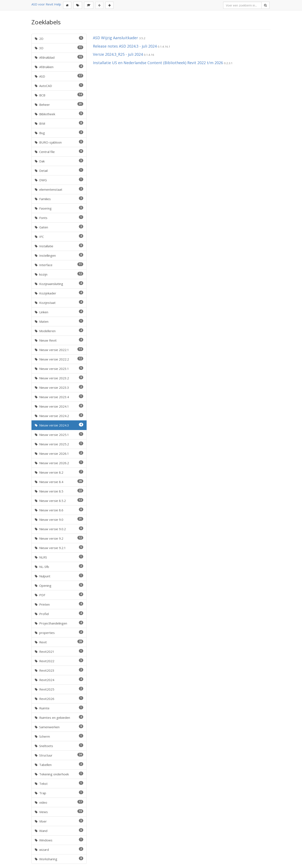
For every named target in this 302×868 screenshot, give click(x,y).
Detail (59, 170)
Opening (59, 585)
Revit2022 (59, 661)
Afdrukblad (59, 57)
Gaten (59, 227)
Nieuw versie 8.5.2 (59, 500)
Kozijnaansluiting (59, 284)
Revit (59, 642)
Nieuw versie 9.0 (59, 519)
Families (59, 199)
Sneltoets (59, 746)
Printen (59, 604)
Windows (59, 840)
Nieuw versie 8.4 (59, 482)
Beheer (59, 104)
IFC (59, 236)
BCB (59, 95)
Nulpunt (59, 576)
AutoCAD (59, 86)
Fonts (59, 218)
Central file (59, 152)
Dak (59, 161)
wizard (59, 849)
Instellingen (59, 255)
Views (59, 812)
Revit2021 (59, 651)
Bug (59, 133)
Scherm (59, 736)
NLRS (59, 557)
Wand (59, 830)
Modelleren (59, 331)
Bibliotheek (59, 114)
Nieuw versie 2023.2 (59, 378)
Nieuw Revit (59, 340)
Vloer (59, 821)
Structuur (59, 755)
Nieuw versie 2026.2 (59, 463)
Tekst (59, 783)
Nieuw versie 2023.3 (59, 387)
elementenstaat (59, 189)
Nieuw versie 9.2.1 (59, 548)
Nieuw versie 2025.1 (59, 434)
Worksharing (59, 859)
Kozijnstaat (59, 302)
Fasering (59, 208)
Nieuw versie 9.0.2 (59, 529)
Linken (59, 312)
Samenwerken (59, 727)
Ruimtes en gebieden (59, 717)
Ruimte (59, 708)
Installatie (59, 246)
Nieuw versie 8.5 (59, 491)
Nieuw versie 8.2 (59, 472)
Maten (59, 321)
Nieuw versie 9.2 (59, 538)
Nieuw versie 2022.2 (59, 359)
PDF (59, 595)
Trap (59, 793)
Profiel (59, 614)
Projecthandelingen (59, 623)
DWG (59, 180)
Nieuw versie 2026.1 (59, 453)
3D (59, 48)
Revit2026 (59, 698)
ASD (59, 76)
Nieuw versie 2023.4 (59, 397)
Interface (59, 265)
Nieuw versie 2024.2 (59, 416)
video (59, 802)
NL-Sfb (59, 566)
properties (59, 632)
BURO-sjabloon (59, 142)
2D (59, 38)
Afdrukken (59, 67)
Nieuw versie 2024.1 (59, 406)
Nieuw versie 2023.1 (59, 368)
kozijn (59, 274)
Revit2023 (59, 670)
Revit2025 (59, 689)
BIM (59, 123)
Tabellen (59, 764)
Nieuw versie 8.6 (59, 510)
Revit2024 (59, 680)
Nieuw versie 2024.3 (59, 425)
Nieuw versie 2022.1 (59, 350)
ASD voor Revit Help (46, 4)
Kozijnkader (59, 293)
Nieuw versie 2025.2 (59, 444)
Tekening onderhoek (59, 774)
